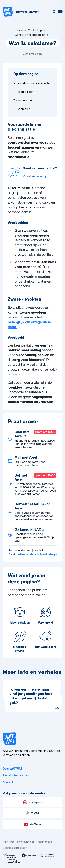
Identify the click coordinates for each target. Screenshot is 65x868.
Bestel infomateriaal (16, 775)
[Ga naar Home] (19, 30)
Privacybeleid (25, 842)
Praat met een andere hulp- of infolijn (32, 554)
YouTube (32, 825)
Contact (8, 782)
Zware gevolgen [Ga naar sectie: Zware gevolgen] (23, 100)
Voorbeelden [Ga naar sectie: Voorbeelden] (25, 92)
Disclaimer (9, 842)
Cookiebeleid (44, 842)
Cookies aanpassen (15, 848)
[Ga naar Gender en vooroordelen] (30, 35)
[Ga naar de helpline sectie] (40, 176)
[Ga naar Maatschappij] (36, 30)
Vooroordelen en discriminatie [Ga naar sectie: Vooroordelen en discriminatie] (32, 83)
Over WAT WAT (12, 769)
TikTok (32, 813)
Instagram (32, 802)
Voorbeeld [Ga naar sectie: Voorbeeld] (24, 109)
